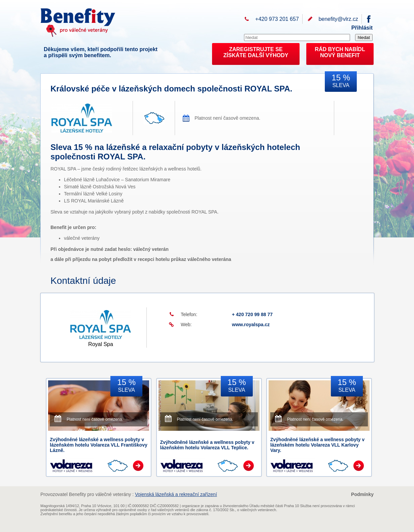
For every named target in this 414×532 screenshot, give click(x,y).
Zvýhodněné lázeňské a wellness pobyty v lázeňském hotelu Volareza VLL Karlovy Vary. (317, 445)
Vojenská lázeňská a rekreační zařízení (176, 494)
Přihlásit (362, 28)
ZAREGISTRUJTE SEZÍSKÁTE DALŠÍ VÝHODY (256, 52)
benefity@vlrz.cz (338, 19)
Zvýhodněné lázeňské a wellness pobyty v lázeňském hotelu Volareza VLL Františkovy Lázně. (99, 445)
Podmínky (362, 494)
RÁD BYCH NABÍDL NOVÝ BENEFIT (340, 52)
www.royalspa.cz (251, 325)
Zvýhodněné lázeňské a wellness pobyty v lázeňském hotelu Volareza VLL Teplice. (207, 445)
